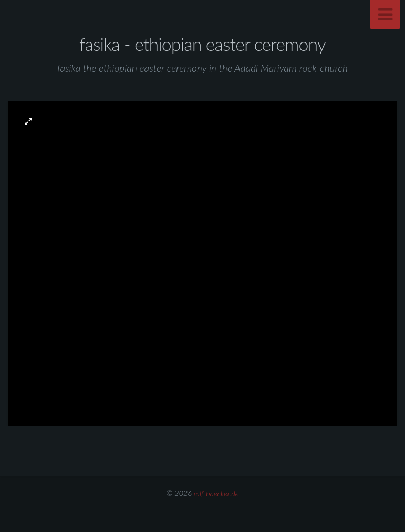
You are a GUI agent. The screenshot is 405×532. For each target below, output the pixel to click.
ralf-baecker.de (216, 493)
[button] (28, 121)
